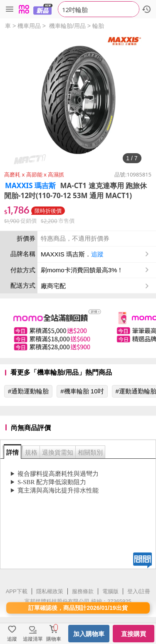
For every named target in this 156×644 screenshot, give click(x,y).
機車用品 (29, 26)
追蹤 (97, 254)
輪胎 (98, 26)
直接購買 (134, 634)
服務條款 (83, 591)
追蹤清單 (33, 639)
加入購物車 (89, 634)
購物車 (54, 639)
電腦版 (110, 591)
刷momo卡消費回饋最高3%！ (82, 270)
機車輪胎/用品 (67, 26)
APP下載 (17, 591)
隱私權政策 (50, 591)
